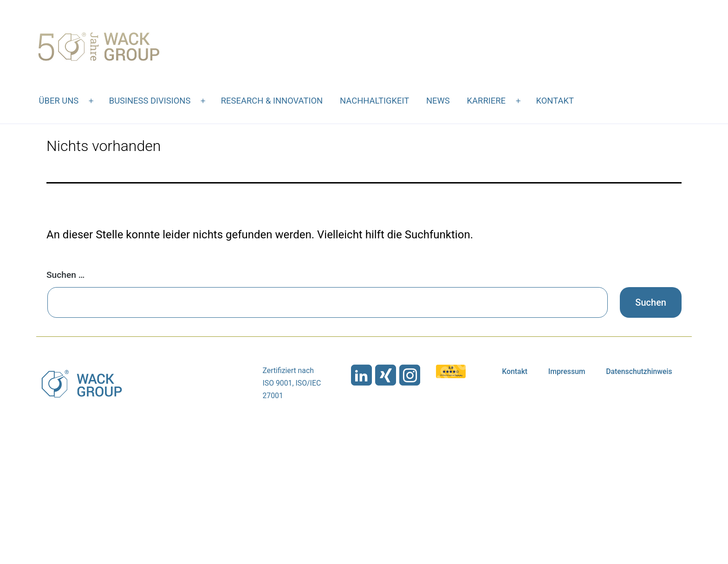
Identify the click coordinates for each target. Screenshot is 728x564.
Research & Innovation (272, 101)
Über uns (59, 101)
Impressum (567, 371)
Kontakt (555, 101)
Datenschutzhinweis (639, 371)
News (438, 101)
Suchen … (65, 275)
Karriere (486, 101)
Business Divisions (150, 101)
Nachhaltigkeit (374, 101)
